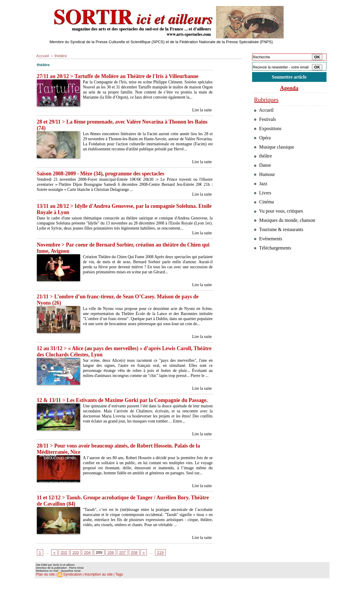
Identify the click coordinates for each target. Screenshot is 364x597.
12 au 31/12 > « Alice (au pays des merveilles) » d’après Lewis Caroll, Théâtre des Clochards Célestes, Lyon (120, 361)
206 (105, 571)
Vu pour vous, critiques (281, 223)
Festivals (266, 122)
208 (126, 571)
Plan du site (44, 593)
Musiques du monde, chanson (287, 233)
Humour (265, 182)
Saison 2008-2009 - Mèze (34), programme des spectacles (105, 174)
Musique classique (276, 152)
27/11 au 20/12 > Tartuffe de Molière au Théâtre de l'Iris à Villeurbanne (123, 75)
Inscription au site (94, 593)
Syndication (70, 593)
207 (115, 571)
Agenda (289, 89)
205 (94, 571)
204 (84, 571)
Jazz (261, 192)
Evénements (269, 253)
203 (73, 571)
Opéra (263, 142)
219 (150, 571)
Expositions (269, 132)
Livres (263, 203)
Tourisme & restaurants (281, 243)
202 (63, 571)
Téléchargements (274, 263)
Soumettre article (289, 77)
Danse (263, 172)
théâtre (57, 55)
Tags (112, 593)
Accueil (42, 55)
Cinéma (265, 213)
